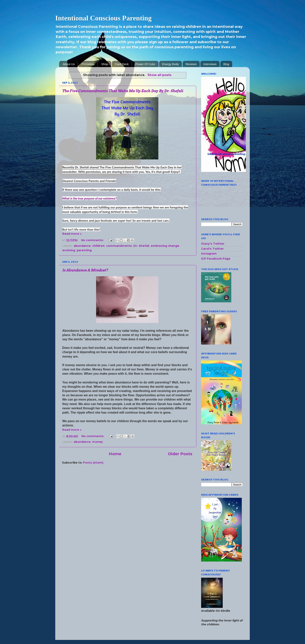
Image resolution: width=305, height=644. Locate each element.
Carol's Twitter (213, 249)
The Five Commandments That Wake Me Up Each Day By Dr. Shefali (123, 91)
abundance (82, 246)
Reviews (191, 64)
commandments (119, 246)
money (98, 442)
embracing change (165, 246)
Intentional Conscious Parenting (103, 18)
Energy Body (170, 64)
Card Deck (122, 64)
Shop (105, 64)
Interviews (210, 64)
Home (115, 454)
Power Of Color (145, 64)
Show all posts (159, 75)
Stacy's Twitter (213, 244)
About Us (69, 64)
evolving (69, 250)
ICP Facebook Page (216, 259)
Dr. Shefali (141, 246)
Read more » (72, 234)
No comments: (93, 240)
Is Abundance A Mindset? (85, 270)
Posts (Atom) (93, 463)
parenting (84, 250)
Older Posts (180, 454)
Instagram (209, 254)
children (98, 246)
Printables (88, 64)
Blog (226, 64)
